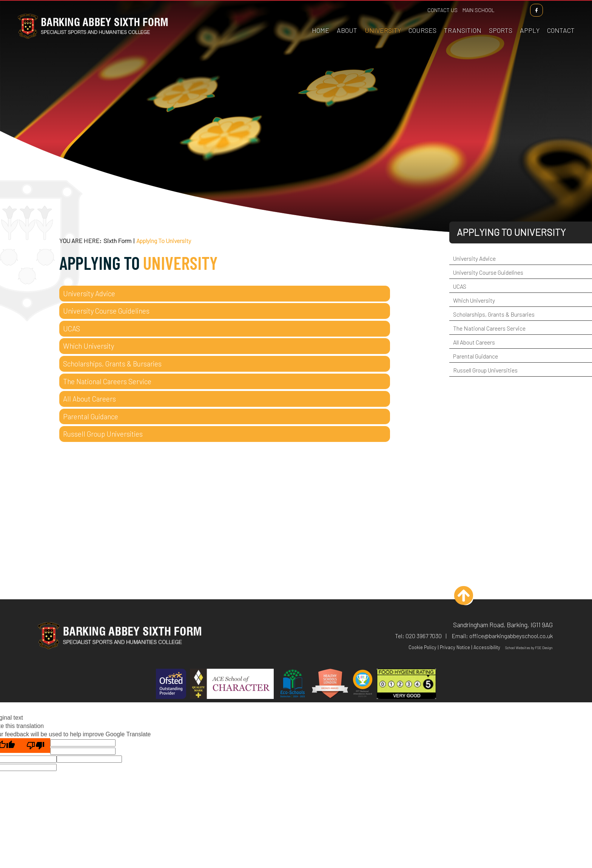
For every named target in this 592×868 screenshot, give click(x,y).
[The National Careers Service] (225, 382)
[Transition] (463, 19)
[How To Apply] (530, 19)
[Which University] (225, 346)
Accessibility (487, 647)
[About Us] (348, 19)
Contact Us (443, 10)
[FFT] (363, 685)
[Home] (92, 39)
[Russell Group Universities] (225, 434)
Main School (479, 10)
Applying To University (511, 232)
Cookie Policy (422, 647)
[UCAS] (225, 329)
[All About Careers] (225, 399)
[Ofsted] (171, 685)
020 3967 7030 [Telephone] (424, 636)
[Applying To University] (384, 19)
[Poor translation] (35, 746)
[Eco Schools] (293, 685)
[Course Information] (423, 19)
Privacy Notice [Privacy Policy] (455, 647)
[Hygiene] (407, 685)
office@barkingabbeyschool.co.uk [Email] (511, 636)
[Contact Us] (562, 19)
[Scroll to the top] (466, 598)
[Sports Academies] (501, 19)
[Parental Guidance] (225, 417)
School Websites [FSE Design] (518, 648)
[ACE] (232, 685)
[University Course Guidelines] (225, 311)
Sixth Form (117, 241)
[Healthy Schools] (330, 685)
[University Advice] (225, 294)
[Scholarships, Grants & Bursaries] (225, 364)
